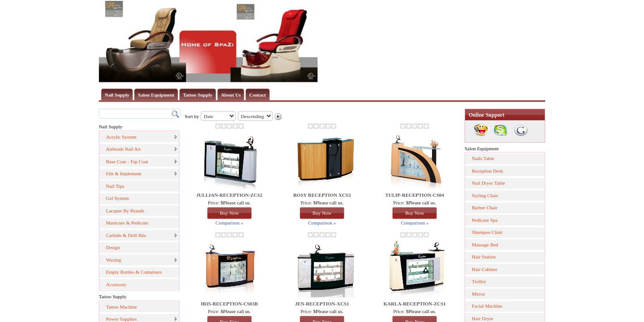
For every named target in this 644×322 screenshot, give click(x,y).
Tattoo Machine (121, 307)
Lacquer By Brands (125, 211)
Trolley (479, 281)
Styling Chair (485, 195)
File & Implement (124, 174)
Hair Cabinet (485, 269)
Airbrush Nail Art (123, 149)
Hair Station (484, 257)
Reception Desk (487, 171)
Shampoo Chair (487, 232)
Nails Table (483, 158)
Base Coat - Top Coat (127, 161)
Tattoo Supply (198, 95)
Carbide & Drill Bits (126, 235)
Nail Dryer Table (488, 183)
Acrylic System (121, 137)
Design (113, 247)
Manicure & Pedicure (127, 223)
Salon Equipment (156, 95)
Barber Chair (485, 208)
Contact (257, 95)
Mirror (478, 294)
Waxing (114, 260)
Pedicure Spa (485, 220)
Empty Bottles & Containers (134, 272)
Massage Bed (485, 245)
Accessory (116, 284)
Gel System (117, 198)
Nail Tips (115, 186)
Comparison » (229, 223)
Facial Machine (487, 306)
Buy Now (229, 213)
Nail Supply (117, 95)
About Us (231, 95)
